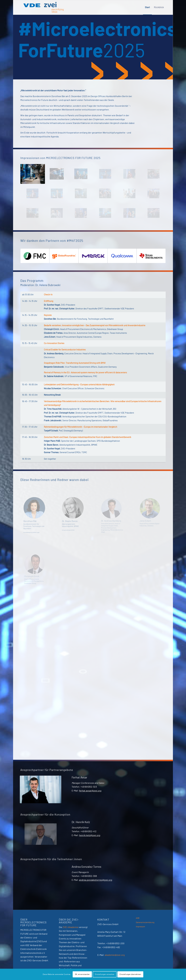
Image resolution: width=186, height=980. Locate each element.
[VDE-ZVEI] (43, 7)
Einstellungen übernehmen (130, 974)
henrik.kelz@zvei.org (90, 835)
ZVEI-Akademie (70, 927)
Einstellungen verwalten (105, 974)
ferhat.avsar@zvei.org (90, 791)
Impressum (140, 927)
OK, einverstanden (82, 974)
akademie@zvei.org (115, 955)
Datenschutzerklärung (145, 923)
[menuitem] (147, 7)
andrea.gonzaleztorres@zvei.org (96, 880)
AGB (138, 918)
